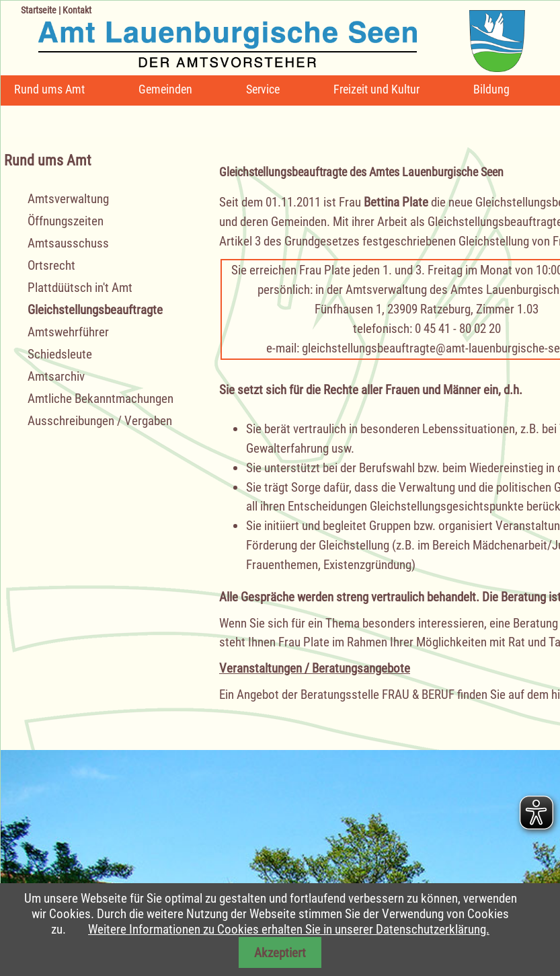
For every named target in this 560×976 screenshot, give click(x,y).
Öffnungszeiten (66, 221)
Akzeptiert (280, 953)
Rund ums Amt (49, 89)
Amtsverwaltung (68, 199)
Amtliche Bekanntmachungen (101, 399)
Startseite (39, 10)
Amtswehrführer (68, 332)
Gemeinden (165, 89)
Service (263, 89)
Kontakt (77, 10)
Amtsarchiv (56, 376)
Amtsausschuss (68, 243)
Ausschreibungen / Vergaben (100, 421)
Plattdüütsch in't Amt (80, 288)
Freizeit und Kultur (376, 89)
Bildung (491, 89)
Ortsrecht (51, 265)
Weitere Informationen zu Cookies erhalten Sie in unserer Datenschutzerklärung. (289, 929)
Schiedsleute (60, 354)
